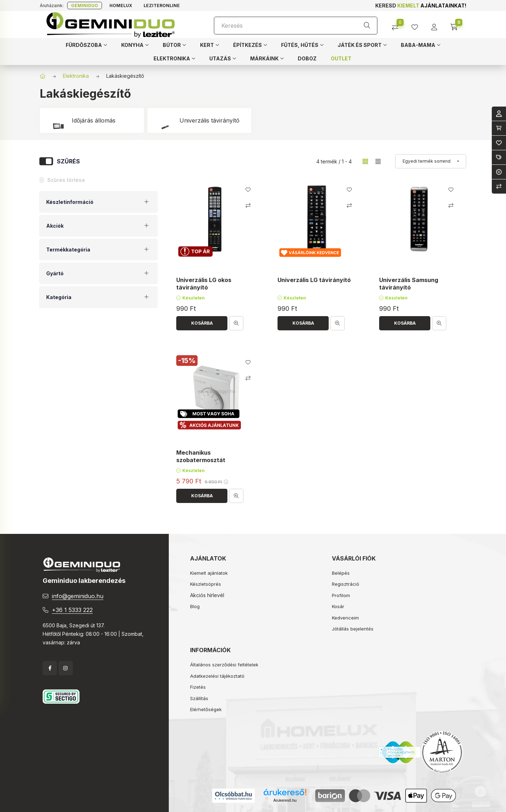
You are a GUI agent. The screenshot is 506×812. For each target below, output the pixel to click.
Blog (195, 606)
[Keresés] (296, 26)
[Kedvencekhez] (248, 190)
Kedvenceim (345, 618)
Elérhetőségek (206, 709)
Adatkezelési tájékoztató (217, 676)
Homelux (121, 6)
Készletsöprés (206, 584)
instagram (66, 668)
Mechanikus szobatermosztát (201, 456)
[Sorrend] (431, 161)
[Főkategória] (43, 76)
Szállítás (199, 698)
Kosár (338, 606)
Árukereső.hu (285, 800)
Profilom (341, 595)
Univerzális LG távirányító (314, 280)
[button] (86, 45)
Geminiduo (85, 6)
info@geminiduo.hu (78, 596)
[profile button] (417, 25)
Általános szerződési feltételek (224, 665)
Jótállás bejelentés (353, 629)
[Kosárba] (202, 323)
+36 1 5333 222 (72, 610)
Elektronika (76, 76)
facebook (50, 668)
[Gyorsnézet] (236, 323)
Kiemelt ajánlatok (209, 573)
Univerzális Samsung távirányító (409, 284)
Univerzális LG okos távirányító (204, 284)
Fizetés (198, 687)
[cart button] (456, 25)
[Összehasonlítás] (398, 25)
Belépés (341, 573)
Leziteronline (162, 6)
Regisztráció (346, 584)
